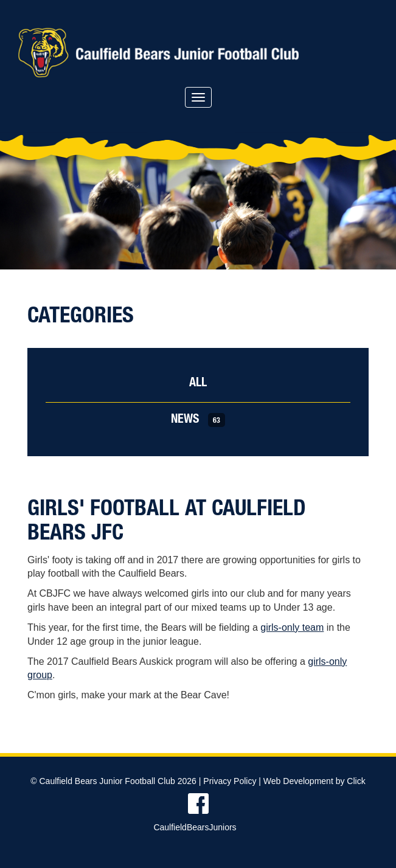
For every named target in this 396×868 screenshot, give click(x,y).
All (198, 384)
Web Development (298, 781)
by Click (351, 781)
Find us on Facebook (198, 804)
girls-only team (292, 627)
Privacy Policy (230, 781)
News (198, 420)
